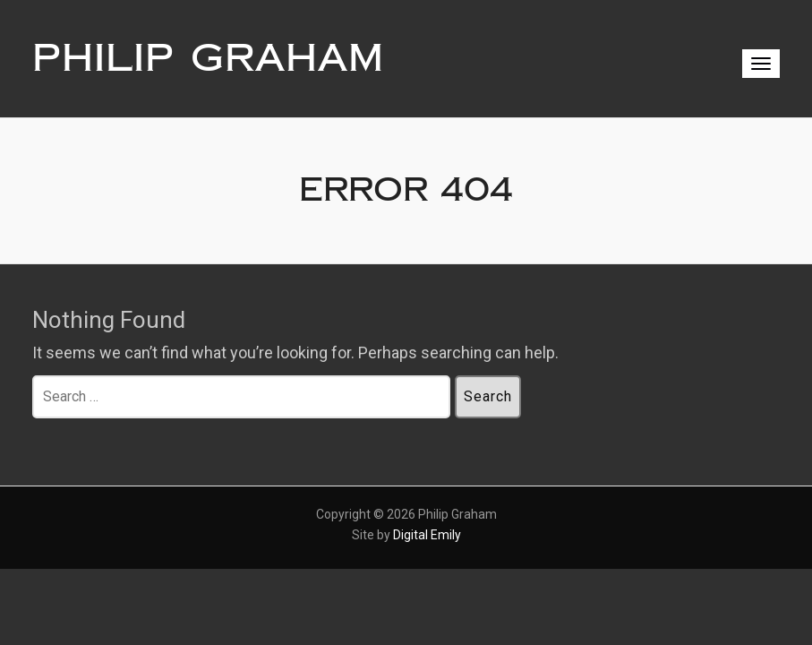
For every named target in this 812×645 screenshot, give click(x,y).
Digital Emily (427, 535)
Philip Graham (208, 58)
